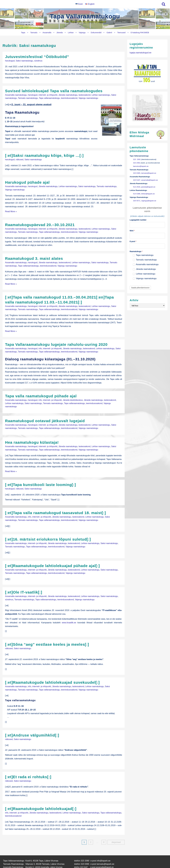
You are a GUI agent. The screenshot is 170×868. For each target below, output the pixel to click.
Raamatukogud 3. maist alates (34, 255)
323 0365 (137, 173)
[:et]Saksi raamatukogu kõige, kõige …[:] (44, 154)
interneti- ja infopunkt (48, 94)
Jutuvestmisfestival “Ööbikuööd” (37, 57)
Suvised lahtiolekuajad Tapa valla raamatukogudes (54, 90)
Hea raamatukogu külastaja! (32, 435)
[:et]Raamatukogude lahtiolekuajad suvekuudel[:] (52, 670)
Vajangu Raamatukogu (12, 859)
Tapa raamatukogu (143, 255)
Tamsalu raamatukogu (28, 97)
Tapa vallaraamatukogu (49, 97)
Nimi (132, 231)
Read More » (11, 209)
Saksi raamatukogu (24, 60)
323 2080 (85, 846)
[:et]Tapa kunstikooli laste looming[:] (41, 476)
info (40, 343)
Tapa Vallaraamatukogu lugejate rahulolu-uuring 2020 (56, 340)
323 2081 (137, 159)
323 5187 (137, 180)
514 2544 (137, 187)
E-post (133, 241)
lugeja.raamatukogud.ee (141, 53)
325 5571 (137, 201)
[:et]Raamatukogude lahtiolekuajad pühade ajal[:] (52, 555)
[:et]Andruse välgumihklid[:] (32, 722)
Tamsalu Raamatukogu (14, 848)
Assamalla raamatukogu (16, 94)
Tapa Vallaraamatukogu (85, 16)
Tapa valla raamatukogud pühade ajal (41, 390)
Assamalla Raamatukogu (13, 851)
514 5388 (137, 194)
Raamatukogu (136, 251)
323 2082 (137, 163)
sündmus (38, 60)
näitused (20, 158)
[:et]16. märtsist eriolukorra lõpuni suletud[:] (48, 530)
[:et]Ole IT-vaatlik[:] (24, 581)
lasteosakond (85, 94)
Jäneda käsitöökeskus (73, 394)
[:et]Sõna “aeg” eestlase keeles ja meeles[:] (47, 632)
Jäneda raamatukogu (68, 94)
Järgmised (116, 827)
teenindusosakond (69, 97)
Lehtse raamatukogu (101, 94)
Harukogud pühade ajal (27, 181)
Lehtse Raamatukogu (12, 856)
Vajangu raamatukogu (88, 97)
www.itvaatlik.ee (69, 610)
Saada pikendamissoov (140, 288)
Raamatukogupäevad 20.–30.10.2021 (40, 222)
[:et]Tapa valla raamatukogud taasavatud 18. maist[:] (55, 504)
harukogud (10, 60)
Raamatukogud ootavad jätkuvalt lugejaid (45, 414)
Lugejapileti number (138, 220)
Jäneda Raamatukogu (12, 854)
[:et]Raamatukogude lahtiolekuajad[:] (41, 794)
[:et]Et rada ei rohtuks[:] (28, 763)
